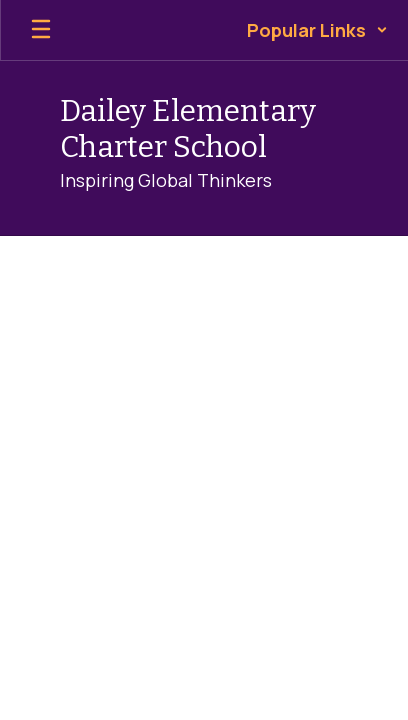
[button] (317, 30)
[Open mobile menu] (41, 30)
